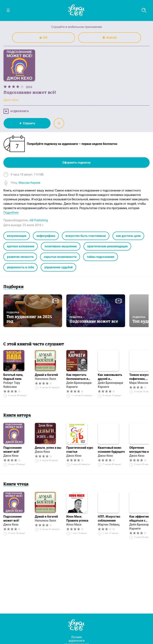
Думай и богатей (46, 375)
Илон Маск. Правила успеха (77, 519)
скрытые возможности (60, 257)
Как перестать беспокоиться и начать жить (77, 377)
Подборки (13, 287)
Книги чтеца (16, 484)
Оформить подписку (76, 163)
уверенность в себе (20, 267)
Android (109, 38)
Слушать (27, 123)
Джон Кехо (11, 456)
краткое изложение (21, 246)
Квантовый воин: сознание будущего (111, 450)
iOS (43, 38)
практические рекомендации (107, 246)
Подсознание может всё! (12, 450)
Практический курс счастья (80, 450)
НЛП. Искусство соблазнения (109, 519)
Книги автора (17, 416)
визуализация (17, 236)
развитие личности (20, 257)
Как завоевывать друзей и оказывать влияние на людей (110, 377)
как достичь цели (128, 236)
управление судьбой (58, 267)
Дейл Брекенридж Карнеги (79, 385)
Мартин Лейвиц (109, 525)
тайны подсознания (100, 257)
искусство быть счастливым (86, 236)
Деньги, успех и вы (48, 448)
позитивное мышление (61, 246)
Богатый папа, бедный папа (13, 377)
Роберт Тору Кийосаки (12, 385)
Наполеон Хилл (45, 379)
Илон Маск (74, 525)
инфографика (46, 236)
